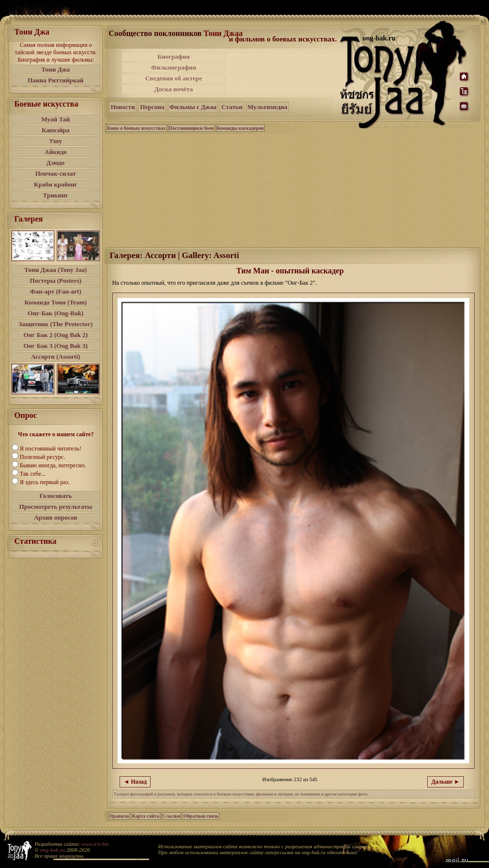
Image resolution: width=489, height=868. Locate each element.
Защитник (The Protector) (56, 324)
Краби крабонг (56, 184)
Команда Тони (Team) (55, 302)
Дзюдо (56, 163)
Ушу (56, 141)
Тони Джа (56, 69)
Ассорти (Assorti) (56, 357)
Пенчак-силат (55, 173)
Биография (174, 57)
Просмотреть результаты (56, 507)
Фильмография (174, 67)
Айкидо (56, 152)
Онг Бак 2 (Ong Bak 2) (55, 335)
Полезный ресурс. (42, 457)
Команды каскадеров (240, 128)
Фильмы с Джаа (193, 107)
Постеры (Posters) (55, 281)
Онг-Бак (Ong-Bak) (56, 313)
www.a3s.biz (95, 844)
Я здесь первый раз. (45, 482)
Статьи (232, 107)
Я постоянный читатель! (51, 449)
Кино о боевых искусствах (137, 128)
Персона (152, 107)
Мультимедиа (267, 107)
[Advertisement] (284, 73)
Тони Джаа (223, 33)
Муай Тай (55, 119)
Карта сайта (145, 816)
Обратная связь (201, 816)
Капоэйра (56, 130)
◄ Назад (135, 782)
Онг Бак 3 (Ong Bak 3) (55, 346)
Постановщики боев (191, 128)
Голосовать (56, 496)
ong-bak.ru (52, 850)
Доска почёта (173, 89)
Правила (119, 816)
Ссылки (172, 816)
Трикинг (56, 195)
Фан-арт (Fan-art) (56, 291)
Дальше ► (446, 782)
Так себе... (33, 474)
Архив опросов (56, 517)
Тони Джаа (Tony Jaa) (56, 270)
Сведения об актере (174, 78)
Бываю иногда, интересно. (53, 465)
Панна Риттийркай (56, 80)
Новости (123, 107)
